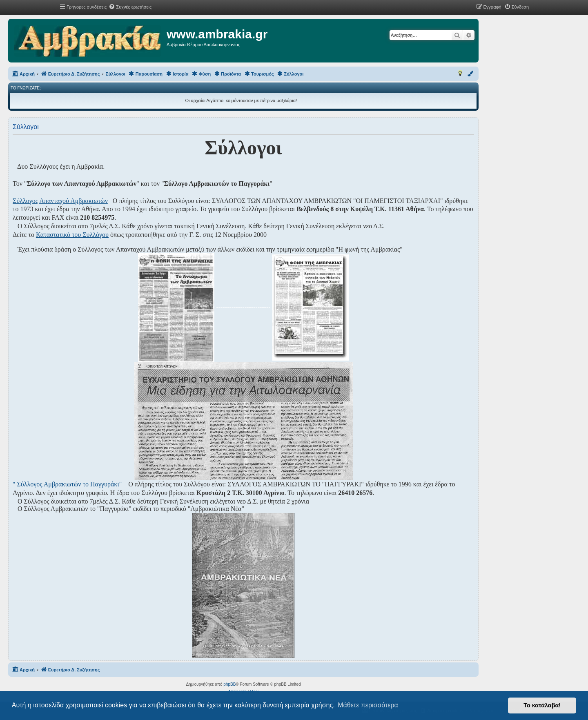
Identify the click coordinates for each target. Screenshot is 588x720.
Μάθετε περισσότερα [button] (368, 705)
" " (67, 484)
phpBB (229, 684)
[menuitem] (130, 7)
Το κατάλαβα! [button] (542, 705)
